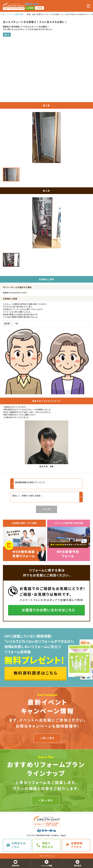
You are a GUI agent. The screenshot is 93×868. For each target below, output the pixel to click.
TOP (3, 14)
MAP (63, 835)
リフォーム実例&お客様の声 (17, 14)
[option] (46, 224)
